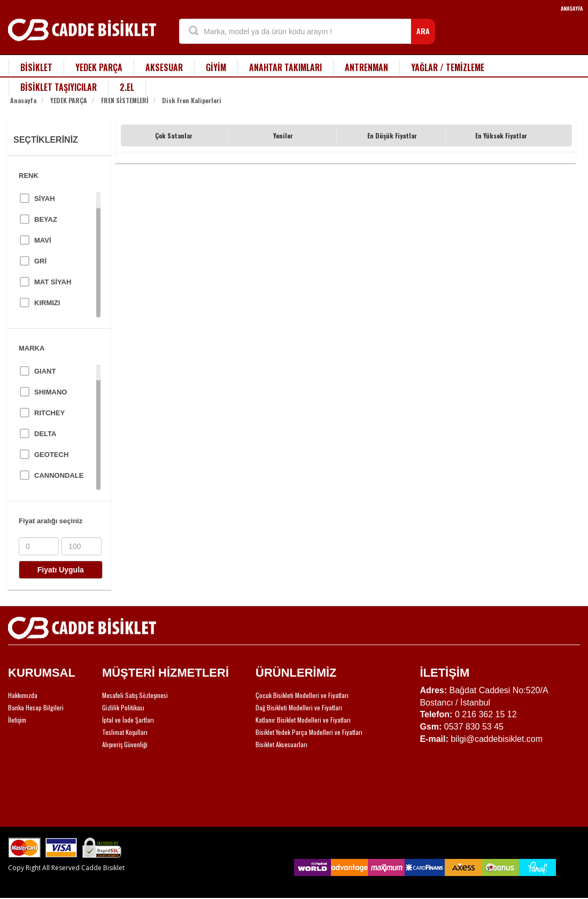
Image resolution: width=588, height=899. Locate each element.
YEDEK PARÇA (99, 67)
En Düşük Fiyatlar (392, 135)
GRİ (40, 261)
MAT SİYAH (53, 282)
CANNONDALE (59, 475)
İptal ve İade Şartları (128, 720)
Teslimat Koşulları (125, 732)
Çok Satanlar (174, 135)
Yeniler (283, 135)
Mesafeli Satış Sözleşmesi (135, 695)
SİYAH (45, 199)
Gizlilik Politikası (123, 707)
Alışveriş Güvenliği (125, 744)
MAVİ (43, 240)
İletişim (17, 720)
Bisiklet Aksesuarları (281, 744)
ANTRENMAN (366, 67)
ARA (423, 31)
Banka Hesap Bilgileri (36, 707)
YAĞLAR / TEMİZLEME (448, 67)
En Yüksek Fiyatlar (501, 135)
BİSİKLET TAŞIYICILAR (59, 87)
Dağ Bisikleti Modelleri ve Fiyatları (299, 707)
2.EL (127, 87)
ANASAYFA (572, 8)
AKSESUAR (164, 67)
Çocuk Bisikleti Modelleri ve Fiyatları (302, 695)
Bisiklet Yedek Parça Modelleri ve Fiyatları (309, 732)
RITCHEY (49, 413)
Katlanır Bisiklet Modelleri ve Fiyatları (303, 720)
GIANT (45, 371)
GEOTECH (51, 455)
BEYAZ (46, 219)
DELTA (45, 434)
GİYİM (216, 67)
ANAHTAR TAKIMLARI (285, 67)
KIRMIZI (47, 303)
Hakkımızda (23, 695)
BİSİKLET (36, 67)
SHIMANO (51, 392)
